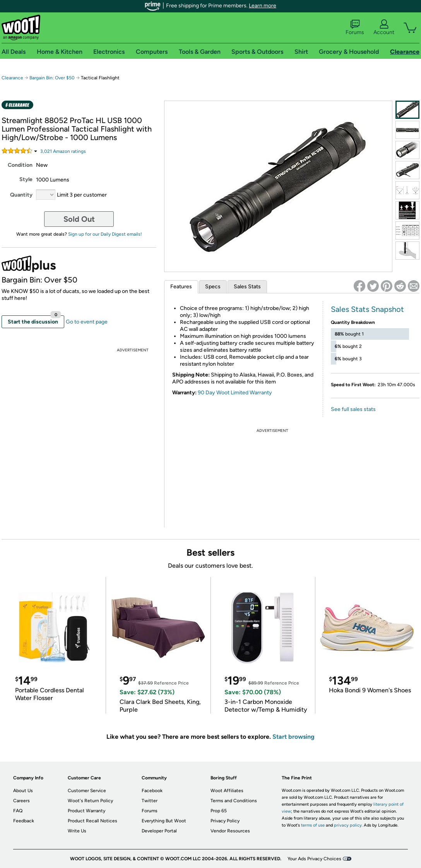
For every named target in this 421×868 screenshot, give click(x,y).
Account (384, 27)
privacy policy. (348, 825)
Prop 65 (219, 811)
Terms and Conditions (234, 801)
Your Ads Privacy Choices (314, 859)
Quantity (21, 195)
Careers (21, 801)
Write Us (77, 831)
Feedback (24, 821)
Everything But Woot (164, 821)
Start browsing (294, 737)
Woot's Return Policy (90, 801)
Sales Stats (247, 287)
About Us (23, 791)
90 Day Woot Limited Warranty (235, 393)
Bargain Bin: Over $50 (52, 78)
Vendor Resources (230, 831)
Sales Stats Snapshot (367, 309)
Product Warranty (86, 811)
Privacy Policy (225, 821)
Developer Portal (159, 831)
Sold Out (79, 219)
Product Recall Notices (92, 821)
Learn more (263, 6)
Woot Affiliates (227, 791)
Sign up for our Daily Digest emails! (105, 234)
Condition (20, 165)
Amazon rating (63, 151)
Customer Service (87, 791)
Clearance (12, 78)
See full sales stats (353, 409)
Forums (355, 27)
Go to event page (87, 322)
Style (26, 179)
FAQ (18, 811)
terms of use (313, 825)
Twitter (150, 801)
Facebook (152, 791)
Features (181, 287)
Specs (213, 287)
